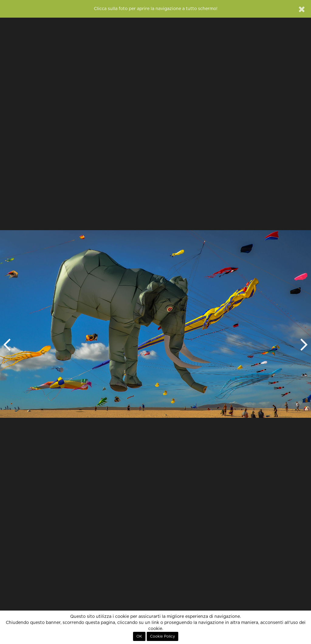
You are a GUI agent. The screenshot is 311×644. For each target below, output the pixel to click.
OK (139, 636)
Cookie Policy (162, 636)
